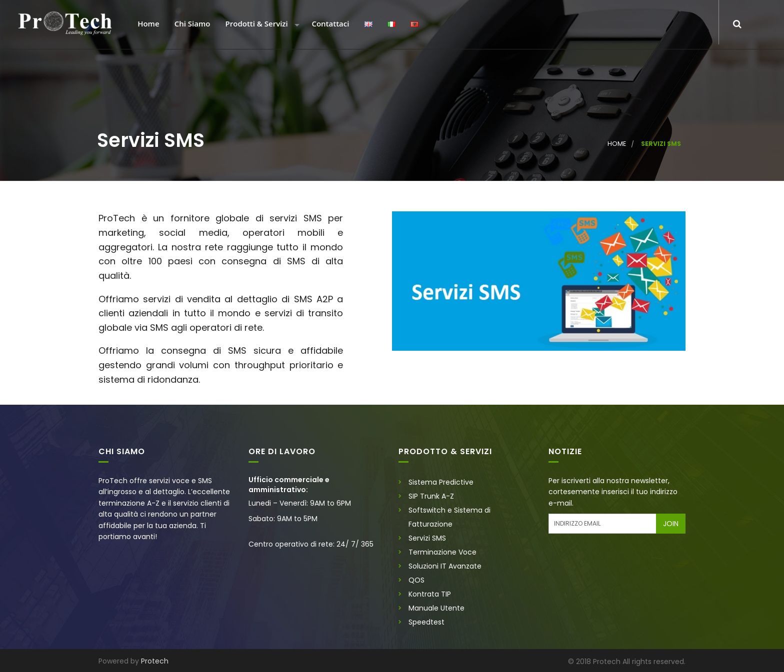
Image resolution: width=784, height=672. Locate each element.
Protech (155, 661)
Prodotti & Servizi (256, 24)
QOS (416, 580)
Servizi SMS (427, 538)
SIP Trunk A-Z (431, 496)
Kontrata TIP (430, 594)
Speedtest (426, 622)
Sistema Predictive (441, 482)
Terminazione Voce (442, 552)
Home (147, 24)
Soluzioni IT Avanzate (445, 566)
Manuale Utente (436, 608)
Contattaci (329, 24)
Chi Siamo (191, 24)
